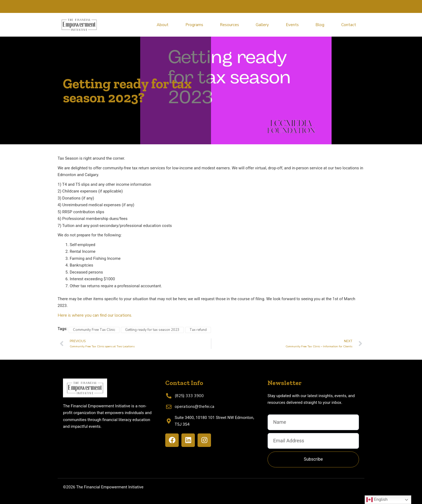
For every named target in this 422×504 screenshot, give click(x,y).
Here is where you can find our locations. (95, 315)
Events (292, 25)
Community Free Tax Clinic (94, 330)
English (377, 500)
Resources (229, 25)
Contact (349, 25)
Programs (194, 25)
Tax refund (198, 330)
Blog (320, 25)
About (163, 25)
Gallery (262, 25)
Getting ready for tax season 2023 (152, 330)
